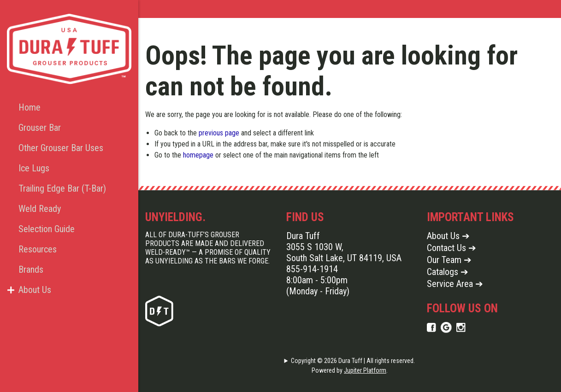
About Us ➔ (448, 236)
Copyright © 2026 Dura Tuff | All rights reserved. (353, 361)
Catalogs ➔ (448, 272)
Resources (38, 249)
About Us (35, 290)
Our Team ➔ (449, 260)
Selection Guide (47, 229)
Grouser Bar (40, 128)
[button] (11, 290)
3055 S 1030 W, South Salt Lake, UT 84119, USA (344, 252)
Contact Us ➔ (452, 248)
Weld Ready (40, 209)
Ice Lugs (34, 168)
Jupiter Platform (365, 370)
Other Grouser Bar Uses (61, 148)
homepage (198, 155)
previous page (219, 133)
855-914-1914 (312, 269)
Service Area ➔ (455, 284)
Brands (31, 269)
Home (30, 107)
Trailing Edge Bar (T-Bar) (62, 188)
